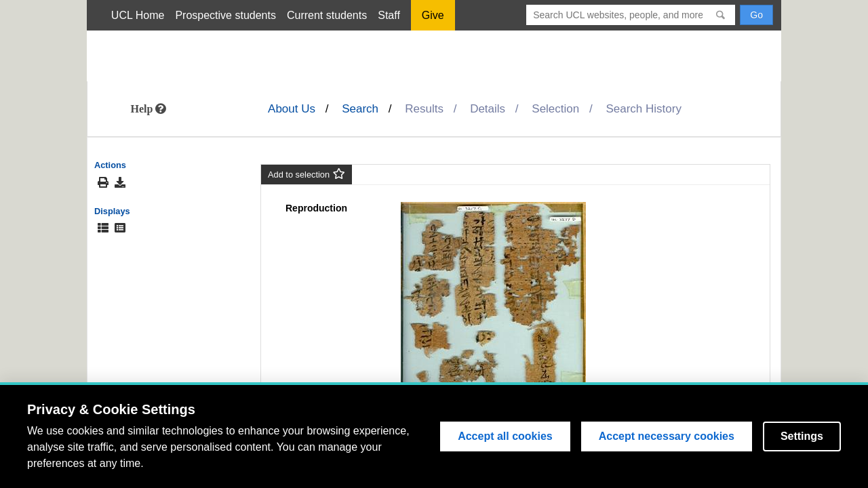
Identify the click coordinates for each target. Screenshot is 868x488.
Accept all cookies (505, 436)
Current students (327, 15)
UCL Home (138, 15)
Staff (389, 15)
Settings (802, 436)
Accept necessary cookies (667, 436)
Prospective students (225, 15)
